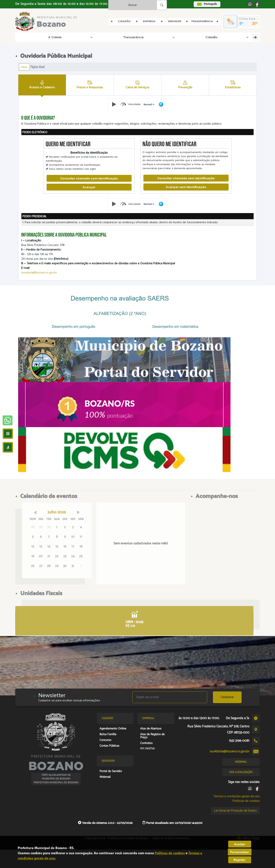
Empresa (145, 37)
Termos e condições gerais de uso (237, 796)
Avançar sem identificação (186, 187)
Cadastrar (227, 697)
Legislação (169, 37)
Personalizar (240, 852)
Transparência (63, 37)
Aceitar (240, 844)
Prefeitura (118, 37)
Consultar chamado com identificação (89, 178)
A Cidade (33, 37)
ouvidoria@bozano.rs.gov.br (39, 273)
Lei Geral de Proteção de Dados (235, 811)
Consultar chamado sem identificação (186, 178)
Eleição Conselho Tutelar (208, 37)
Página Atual (38, 67)
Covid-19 (248, 37)
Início (24, 67)
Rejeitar (240, 860)
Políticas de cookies (246, 801)
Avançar (89, 187)
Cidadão (92, 37)
